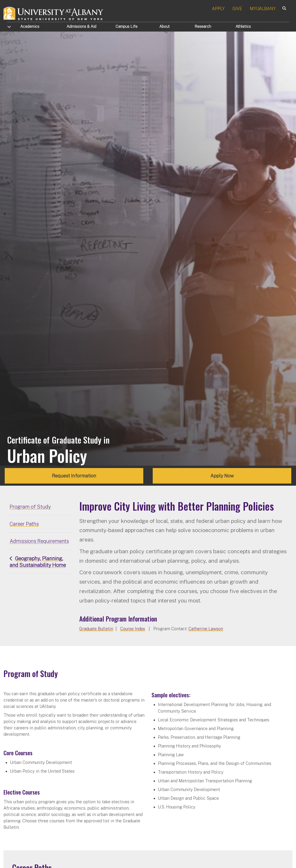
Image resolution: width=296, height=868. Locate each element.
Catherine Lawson (206, 629)
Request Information (74, 476)
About (164, 26)
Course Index (133, 629)
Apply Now (222, 476)
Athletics (243, 26)
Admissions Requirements (39, 541)
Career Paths (24, 524)
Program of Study (30, 507)
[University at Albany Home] (54, 13)
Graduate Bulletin (96, 629)
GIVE (237, 9)
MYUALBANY (263, 9)
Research (203, 26)
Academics (30, 26)
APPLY (218, 9)
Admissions (81, 26)
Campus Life (126, 26)
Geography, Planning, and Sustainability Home (38, 562)
